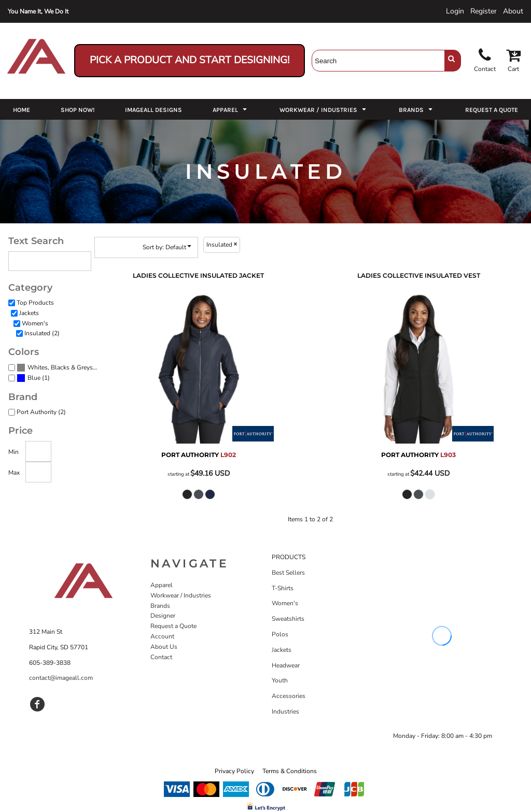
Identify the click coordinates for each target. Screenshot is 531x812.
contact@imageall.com (61, 678)
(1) (33, 378)
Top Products (35, 303)
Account (162, 636)
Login (455, 11)
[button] (231, 109)
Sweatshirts (288, 619)
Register (484, 11)
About (513, 11)
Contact (161, 657)
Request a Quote (173, 626)
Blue (34, 378)
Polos (280, 634)
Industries (285, 711)
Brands (160, 606)
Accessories (289, 696)
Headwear (286, 665)
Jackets (29, 313)
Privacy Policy (234, 771)
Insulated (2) (42, 333)
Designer (163, 616)
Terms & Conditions (290, 771)
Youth (280, 680)
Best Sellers (288, 573)
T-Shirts (283, 588)
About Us (164, 647)
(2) (58, 368)
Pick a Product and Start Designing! (190, 60)
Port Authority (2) (41, 412)
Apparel (162, 585)
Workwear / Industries (181, 595)
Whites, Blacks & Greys (60, 367)
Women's (35, 323)
